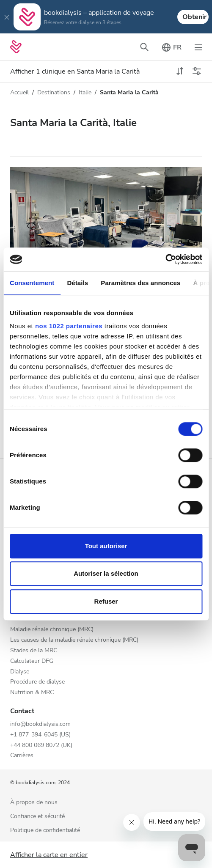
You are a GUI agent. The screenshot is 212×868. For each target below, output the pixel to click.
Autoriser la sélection (106, 573)
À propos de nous (34, 803)
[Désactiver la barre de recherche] (144, 47)
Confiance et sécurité (37, 817)
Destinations (54, 92)
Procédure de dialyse (37, 682)
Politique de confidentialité (45, 831)
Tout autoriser (106, 546)
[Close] (7, 17)
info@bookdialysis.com (40, 724)
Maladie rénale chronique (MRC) (52, 630)
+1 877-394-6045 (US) (40, 735)
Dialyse (20, 672)
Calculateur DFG (32, 661)
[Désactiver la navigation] (198, 47)
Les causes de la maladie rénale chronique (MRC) (74, 640)
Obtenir (194, 17)
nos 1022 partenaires (69, 326)
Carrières (22, 756)
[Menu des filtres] (197, 71)
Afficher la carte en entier (49, 855)
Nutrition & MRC (32, 693)
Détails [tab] (77, 283)
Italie (85, 92)
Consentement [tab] (32, 283)
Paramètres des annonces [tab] (140, 283)
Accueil (19, 92)
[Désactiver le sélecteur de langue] (171, 47)
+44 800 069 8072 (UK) (41, 746)
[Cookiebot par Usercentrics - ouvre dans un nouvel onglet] (165, 259)
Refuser (106, 601)
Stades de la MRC (34, 651)
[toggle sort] (180, 71)
